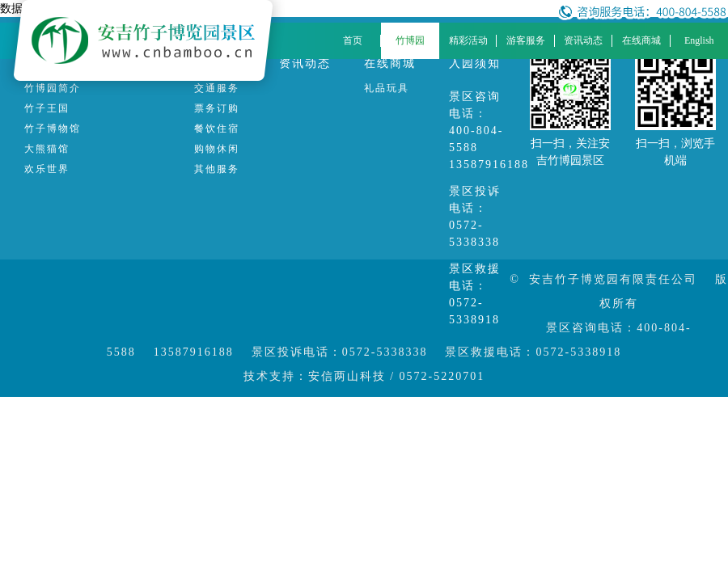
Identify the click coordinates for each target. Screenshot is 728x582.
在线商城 (641, 40)
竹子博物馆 (53, 129)
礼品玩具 (387, 88)
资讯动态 (583, 40)
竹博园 (410, 40)
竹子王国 (47, 108)
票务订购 (217, 108)
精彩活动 (468, 40)
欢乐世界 (47, 169)
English (699, 40)
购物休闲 (217, 149)
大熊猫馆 (47, 149)
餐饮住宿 (217, 129)
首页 (353, 40)
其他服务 (217, 169)
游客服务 (526, 40)
